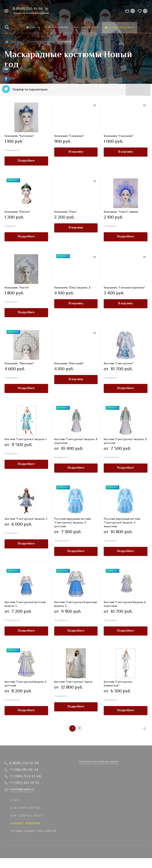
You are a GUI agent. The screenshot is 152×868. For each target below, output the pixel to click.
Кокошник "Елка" (66, 212)
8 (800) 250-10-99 (28, 9)
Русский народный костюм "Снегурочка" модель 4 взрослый (122, 523)
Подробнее (26, 161)
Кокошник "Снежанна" (118, 136)
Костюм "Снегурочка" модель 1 (26, 439)
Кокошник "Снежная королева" (124, 288)
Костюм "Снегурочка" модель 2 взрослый (76, 441)
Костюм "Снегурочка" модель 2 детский (125, 441)
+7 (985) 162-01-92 (24, 783)
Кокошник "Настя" (17, 288)
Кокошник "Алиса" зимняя (121, 212)
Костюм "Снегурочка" (118, 364)
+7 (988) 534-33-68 (25, 776)
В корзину (76, 152)
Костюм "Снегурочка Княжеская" (118, 684)
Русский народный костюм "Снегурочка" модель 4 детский (72, 523)
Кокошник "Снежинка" (69, 136)
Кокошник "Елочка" (17, 212)
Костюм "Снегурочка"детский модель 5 (25, 604)
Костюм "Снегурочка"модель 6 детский (26, 684)
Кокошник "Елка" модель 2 (72, 288)
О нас (15, 800)
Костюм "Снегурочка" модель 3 (26, 519)
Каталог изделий (25, 824)
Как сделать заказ (27, 816)
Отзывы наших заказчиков (33, 831)
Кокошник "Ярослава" (19, 364)
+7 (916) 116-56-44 (24, 770)
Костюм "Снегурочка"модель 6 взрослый (125, 604)
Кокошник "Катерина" (19, 136)
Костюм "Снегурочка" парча (73, 682)
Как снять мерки (25, 808)
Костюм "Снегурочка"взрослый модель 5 (76, 604)
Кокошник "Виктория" (69, 364)
